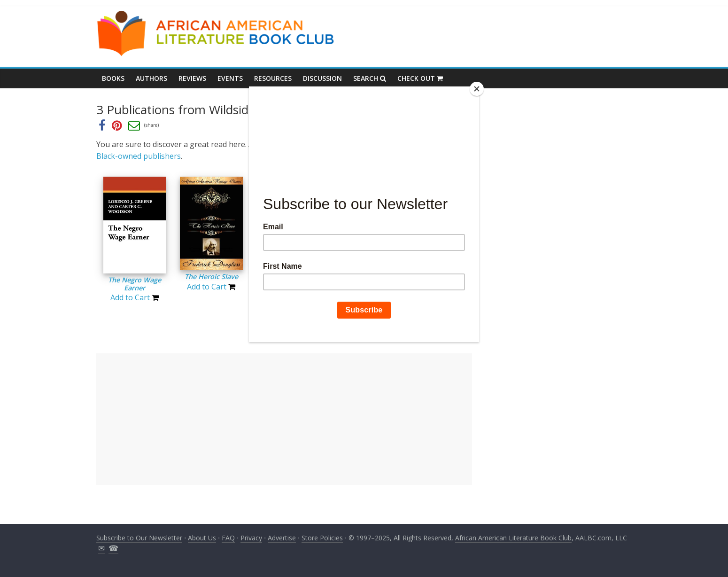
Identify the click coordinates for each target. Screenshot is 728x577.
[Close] (477, 89)
